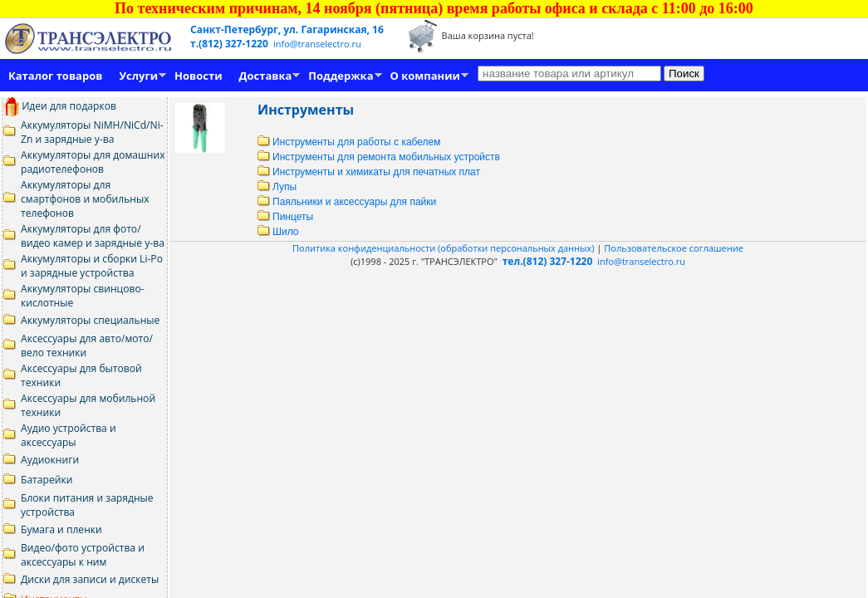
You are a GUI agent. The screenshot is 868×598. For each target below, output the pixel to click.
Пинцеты (285, 217)
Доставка (266, 76)
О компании (425, 76)
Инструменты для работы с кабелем (349, 142)
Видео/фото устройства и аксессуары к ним (83, 555)
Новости (198, 76)
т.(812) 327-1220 (230, 44)
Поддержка (341, 76)
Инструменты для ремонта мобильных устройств (379, 157)
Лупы (277, 187)
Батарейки (47, 480)
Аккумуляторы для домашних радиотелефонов (93, 162)
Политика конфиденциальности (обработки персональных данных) (444, 248)
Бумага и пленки (61, 529)
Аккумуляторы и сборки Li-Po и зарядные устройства (92, 266)
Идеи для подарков (59, 106)
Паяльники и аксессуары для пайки (347, 202)
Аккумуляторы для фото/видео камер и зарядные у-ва (93, 236)
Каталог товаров (55, 76)
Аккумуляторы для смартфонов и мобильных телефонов (85, 199)
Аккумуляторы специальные (90, 320)
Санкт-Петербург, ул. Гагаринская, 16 (287, 29)
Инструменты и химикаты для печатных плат (369, 172)
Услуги (138, 76)
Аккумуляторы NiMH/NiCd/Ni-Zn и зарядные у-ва (92, 132)
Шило (278, 232)
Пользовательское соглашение (674, 248)
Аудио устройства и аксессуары (69, 435)
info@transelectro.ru (317, 44)
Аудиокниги (50, 460)
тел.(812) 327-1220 (548, 261)
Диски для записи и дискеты (90, 579)
